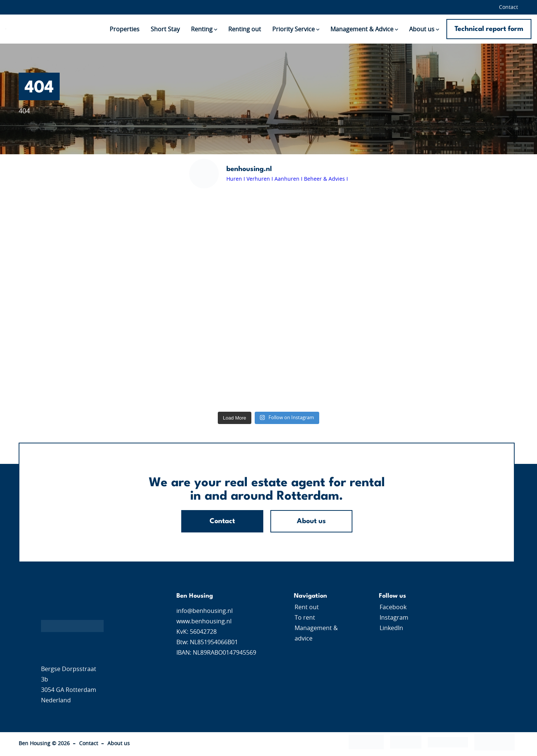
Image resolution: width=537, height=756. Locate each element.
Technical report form (489, 29)
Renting (202, 29)
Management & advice (316, 633)
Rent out (307, 607)
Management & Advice (362, 29)
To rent (305, 618)
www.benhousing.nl (204, 621)
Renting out (245, 29)
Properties (125, 29)
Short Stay (165, 29)
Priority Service (293, 29)
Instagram (394, 618)
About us (422, 29)
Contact (508, 7)
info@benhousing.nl (205, 611)
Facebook (393, 607)
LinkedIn (391, 628)
